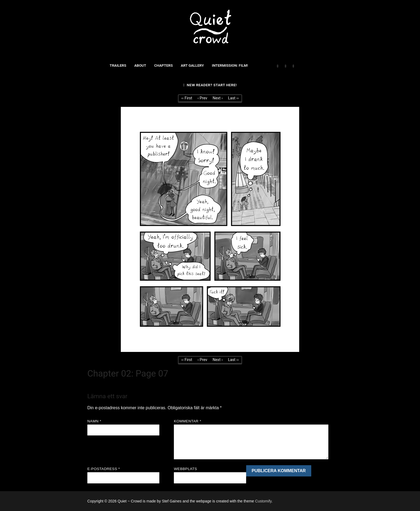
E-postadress (104, 469)
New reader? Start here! (210, 85)
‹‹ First (187, 98)
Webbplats (185, 469)
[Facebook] (278, 66)
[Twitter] (285, 66)
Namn (94, 421)
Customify (263, 501)
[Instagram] (293, 66)
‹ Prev (202, 98)
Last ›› (233, 98)
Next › (218, 98)
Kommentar (187, 421)
